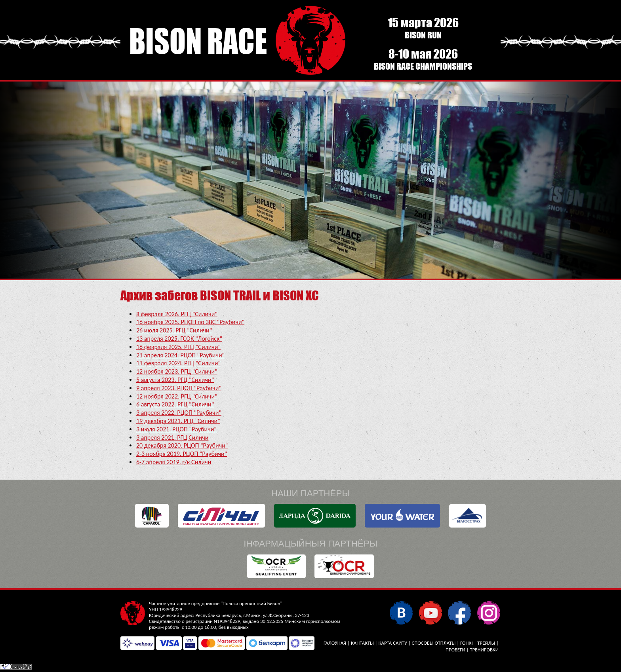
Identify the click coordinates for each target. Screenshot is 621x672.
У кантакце (401, 612)
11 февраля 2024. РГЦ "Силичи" (178, 363)
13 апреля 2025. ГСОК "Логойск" (179, 339)
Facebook (459, 612)
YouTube (430, 612)
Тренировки (484, 650)
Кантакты (362, 643)
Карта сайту (393, 643)
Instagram (489, 612)
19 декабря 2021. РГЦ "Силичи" (178, 421)
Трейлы (486, 643)
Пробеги (455, 650)
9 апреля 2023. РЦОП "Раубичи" (179, 388)
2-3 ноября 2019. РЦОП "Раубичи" (182, 454)
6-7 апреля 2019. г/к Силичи (174, 462)
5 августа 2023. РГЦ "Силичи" (175, 380)
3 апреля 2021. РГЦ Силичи (172, 438)
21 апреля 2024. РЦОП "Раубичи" (180, 355)
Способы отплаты (433, 643)
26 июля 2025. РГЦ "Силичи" (174, 330)
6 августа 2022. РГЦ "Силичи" (175, 404)
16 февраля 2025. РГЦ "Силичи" (178, 347)
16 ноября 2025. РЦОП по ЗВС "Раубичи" (190, 322)
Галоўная (335, 643)
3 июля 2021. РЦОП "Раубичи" (176, 429)
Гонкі (467, 643)
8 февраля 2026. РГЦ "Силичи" (177, 314)
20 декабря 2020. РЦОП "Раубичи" (182, 445)
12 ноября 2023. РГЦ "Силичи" (177, 371)
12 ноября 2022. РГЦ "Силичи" (177, 396)
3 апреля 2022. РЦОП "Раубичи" (179, 413)
